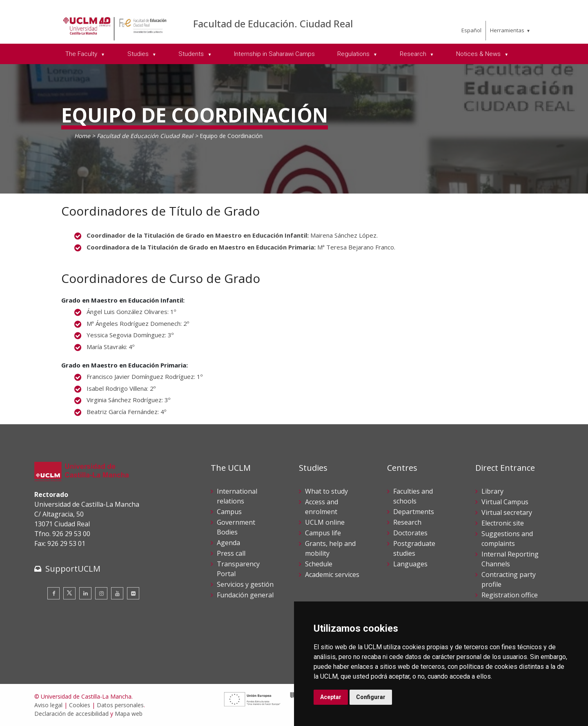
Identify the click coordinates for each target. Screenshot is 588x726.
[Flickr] (133, 593)
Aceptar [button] (331, 697)
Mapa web (129, 714)
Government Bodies (236, 527)
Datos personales (120, 705)
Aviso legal (48, 705)
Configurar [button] (371, 697)
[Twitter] (69, 593)
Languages (410, 564)
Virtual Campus (505, 502)
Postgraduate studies (414, 548)
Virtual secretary (507, 512)
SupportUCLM (73, 569)
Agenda (228, 543)
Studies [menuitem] (139, 54)
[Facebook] (53, 593)
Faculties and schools (413, 496)
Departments (414, 512)
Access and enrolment (322, 507)
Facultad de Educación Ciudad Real (145, 136)
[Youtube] (117, 593)
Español (471, 30)
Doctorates (410, 533)
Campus (229, 512)
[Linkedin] (85, 593)
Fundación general (245, 595)
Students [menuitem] (192, 54)
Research (407, 522)
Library (492, 491)
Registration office (510, 595)
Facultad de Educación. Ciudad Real (273, 23)
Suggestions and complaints (507, 539)
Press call (231, 553)
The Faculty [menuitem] (82, 54)
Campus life (323, 533)
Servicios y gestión (245, 584)
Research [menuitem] (414, 54)
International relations (237, 496)
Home (82, 136)
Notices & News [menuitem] (479, 54)
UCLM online (325, 522)
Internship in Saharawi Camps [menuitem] (274, 54)
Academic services (332, 575)
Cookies (80, 705)
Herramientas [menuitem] (507, 30)
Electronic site (503, 523)
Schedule (319, 564)
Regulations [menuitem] (354, 54)
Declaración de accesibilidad (71, 714)
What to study (326, 491)
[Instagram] (101, 593)
